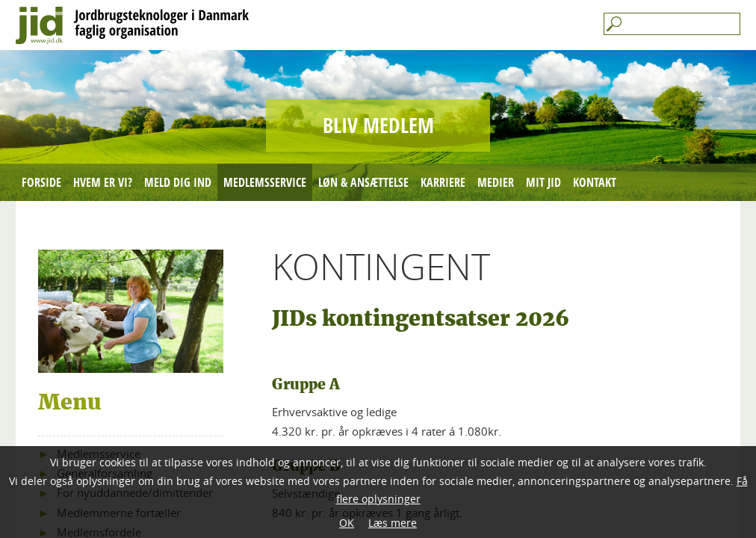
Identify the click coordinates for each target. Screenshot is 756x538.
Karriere (443, 182)
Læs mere (393, 523)
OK (347, 523)
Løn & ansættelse (363, 182)
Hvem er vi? (103, 182)
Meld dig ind (178, 182)
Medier (496, 182)
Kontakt (595, 182)
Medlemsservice (265, 182)
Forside (41, 182)
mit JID (543, 182)
